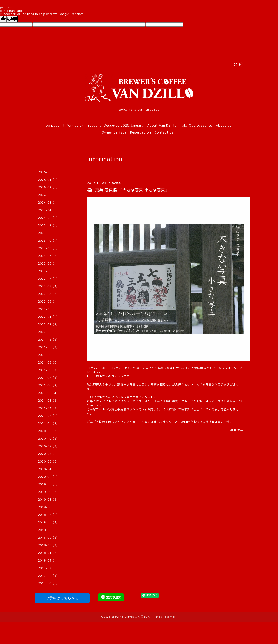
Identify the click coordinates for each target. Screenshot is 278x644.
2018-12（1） (49, 515)
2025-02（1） (49, 187)
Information (74, 125)
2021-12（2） (49, 340)
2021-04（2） (49, 401)
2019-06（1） (49, 507)
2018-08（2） (49, 545)
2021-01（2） (49, 423)
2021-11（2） (49, 347)
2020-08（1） (49, 454)
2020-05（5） (49, 461)
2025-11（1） (49, 172)
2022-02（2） (49, 324)
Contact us (164, 132)
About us (224, 125)
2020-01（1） (49, 477)
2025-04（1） (49, 180)
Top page (52, 125)
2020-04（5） (49, 469)
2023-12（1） (49, 225)
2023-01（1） (49, 271)
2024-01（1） (49, 218)
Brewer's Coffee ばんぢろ (129, 617)
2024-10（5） (49, 195)
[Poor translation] (12, 19)
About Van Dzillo (162, 125)
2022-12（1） (49, 279)
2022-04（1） (49, 317)
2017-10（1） (49, 583)
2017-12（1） (49, 568)
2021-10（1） (49, 355)
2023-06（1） (49, 263)
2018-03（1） (49, 560)
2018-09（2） (49, 538)
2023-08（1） (49, 248)
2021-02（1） (49, 416)
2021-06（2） (49, 385)
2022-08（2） (49, 294)
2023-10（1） (49, 241)
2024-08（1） (49, 203)
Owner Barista (114, 132)
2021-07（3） (49, 378)
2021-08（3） (49, 370)
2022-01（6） (49, 332)
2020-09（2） (49, 446)
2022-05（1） (49, 309)
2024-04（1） (49, 210)
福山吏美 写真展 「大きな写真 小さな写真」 (128, 190)
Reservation (141, 132)
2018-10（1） (49, 530)
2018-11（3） (49, 522)
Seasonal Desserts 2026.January (116, 125)
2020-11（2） (49, 431)
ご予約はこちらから (62, 598)
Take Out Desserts (196, 125)
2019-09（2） (49, 492)
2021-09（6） (49, 362)
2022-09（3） (49, 286)
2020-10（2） (49, 439)
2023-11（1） (49, 233)
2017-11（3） (49, 576)
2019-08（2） (49, 500)
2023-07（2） (49, 256)
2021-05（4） (49, 393)
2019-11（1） (49, 484)
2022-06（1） (49, 302)
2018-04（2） (49, 553)
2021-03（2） (49, 408)
